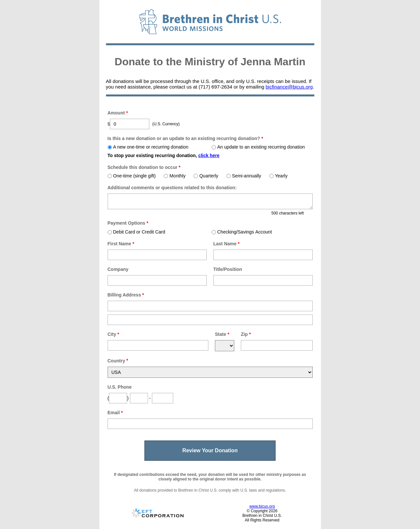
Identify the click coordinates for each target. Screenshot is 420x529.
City (114, 334)
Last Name (226, 244)
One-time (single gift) (132, 176)
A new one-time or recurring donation (148, 147)
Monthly (175, 176)
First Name (121, 244)
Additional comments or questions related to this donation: (172, 188)
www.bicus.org (262, 506)
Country (116, 361)
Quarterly (206, 176)
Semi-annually (244, 176)
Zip (246, 334)
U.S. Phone (120, 387)
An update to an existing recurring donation (258, 147)
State (222, 334)
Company (118, 269)
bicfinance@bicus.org (289, 87)
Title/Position (228, 269)
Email (115, 413)
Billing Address (126, 295)
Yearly (278, 176)
